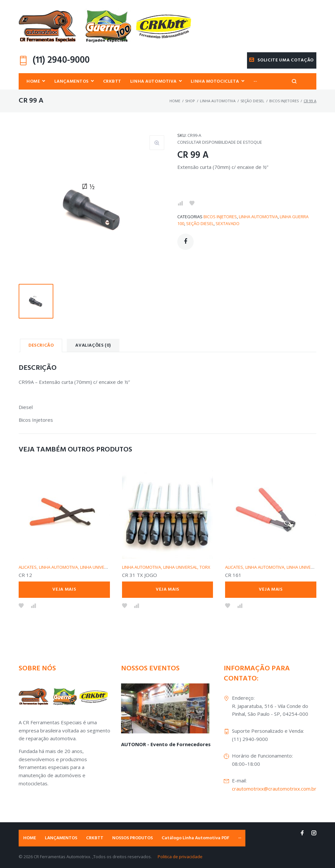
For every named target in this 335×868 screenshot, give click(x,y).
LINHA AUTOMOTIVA (218, 101)
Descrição (41, 346)
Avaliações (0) (93, 346)
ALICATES (28, 567)
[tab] (41, 346)
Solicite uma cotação (282, 60)
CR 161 (233, 575)
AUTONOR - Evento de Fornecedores (166, 744)
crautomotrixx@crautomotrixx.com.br (274, 789)
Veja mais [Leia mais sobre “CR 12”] (64, 590)
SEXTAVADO (228, 224)
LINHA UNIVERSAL (97, 567)
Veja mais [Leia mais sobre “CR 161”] (271, 590)
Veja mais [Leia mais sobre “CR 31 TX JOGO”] (167, 590)
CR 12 (25, 575)
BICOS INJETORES (284, 101)
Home (175, 101)
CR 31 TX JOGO (140, 575)
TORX (205, 567)
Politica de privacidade (180, 857)
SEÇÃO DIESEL (252, 101)
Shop (190, 101)
